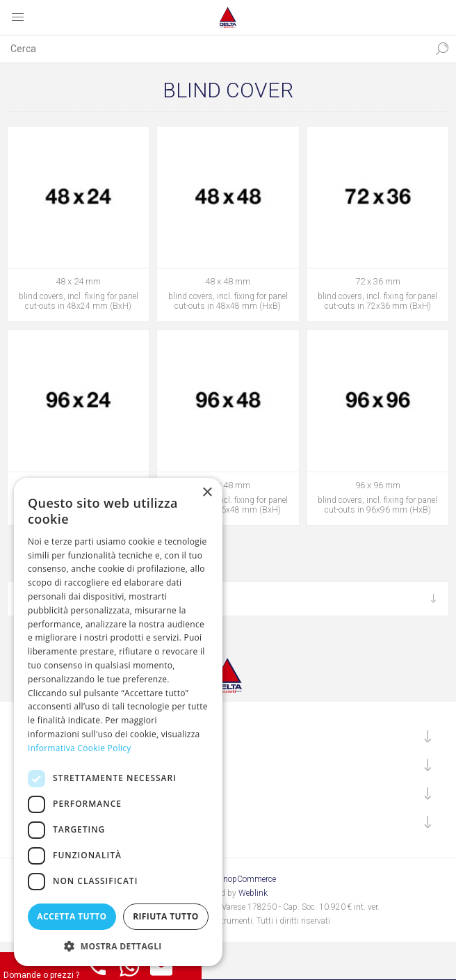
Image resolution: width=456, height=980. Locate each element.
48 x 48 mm (228, 281)
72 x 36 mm (378, 281)
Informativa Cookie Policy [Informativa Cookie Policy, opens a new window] (80, 748)
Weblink (253, 893)
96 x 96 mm (378, 485)
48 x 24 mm (78, 281)
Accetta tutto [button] (72, 916)
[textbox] (214, 49)
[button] (118, 946)
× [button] (207, 493)
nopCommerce (250, 879)
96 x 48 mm (228, 485)
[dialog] (118, 722)
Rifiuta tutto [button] (166, 916)
